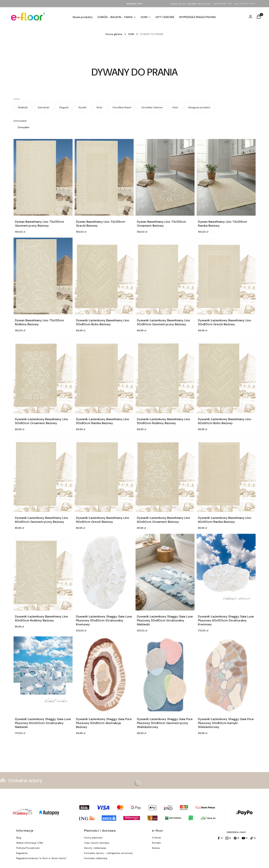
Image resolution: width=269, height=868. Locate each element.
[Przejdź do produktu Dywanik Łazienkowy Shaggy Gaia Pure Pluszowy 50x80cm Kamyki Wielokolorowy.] (226, 675)
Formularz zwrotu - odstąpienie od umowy (108, 853)
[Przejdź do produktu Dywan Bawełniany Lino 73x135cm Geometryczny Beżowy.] (43, 177)
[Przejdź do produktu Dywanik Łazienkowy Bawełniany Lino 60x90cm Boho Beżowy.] (226, 375)
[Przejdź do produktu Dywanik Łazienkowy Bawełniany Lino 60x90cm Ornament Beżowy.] (165, 473)
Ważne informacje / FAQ (30, 843)
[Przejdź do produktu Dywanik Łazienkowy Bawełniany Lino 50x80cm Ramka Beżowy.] (104, 375)
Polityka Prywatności (28, 848)
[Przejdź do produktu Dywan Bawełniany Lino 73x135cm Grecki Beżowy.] (104, 177)
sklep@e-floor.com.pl (198, 4)
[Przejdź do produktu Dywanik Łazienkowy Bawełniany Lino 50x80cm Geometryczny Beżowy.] (165, 276)
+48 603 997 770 (222, 4)
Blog (19, 838)
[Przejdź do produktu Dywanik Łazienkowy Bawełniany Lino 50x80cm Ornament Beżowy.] (43, 375)
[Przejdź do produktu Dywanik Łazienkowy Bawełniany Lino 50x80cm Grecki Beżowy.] (226, 276)
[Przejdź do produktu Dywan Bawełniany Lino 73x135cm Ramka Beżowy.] (226, 177)
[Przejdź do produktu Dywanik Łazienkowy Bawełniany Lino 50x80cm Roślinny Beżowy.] (165, 375)
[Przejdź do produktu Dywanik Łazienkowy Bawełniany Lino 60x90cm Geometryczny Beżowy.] (43, 473)
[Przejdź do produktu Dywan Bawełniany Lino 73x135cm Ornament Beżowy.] (165, 177)
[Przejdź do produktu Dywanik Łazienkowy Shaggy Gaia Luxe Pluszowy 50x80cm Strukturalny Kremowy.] (104, 572)
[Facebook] (220, 838)
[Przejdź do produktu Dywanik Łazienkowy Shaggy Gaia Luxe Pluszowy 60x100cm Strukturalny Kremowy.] (226, 572)
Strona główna (114, 34)
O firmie (156, 838)
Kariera (156, 848)
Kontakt (156, 843)
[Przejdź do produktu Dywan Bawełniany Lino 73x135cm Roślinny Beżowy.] (43, 276)
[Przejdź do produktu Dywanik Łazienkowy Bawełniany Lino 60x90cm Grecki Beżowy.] (104, 473)
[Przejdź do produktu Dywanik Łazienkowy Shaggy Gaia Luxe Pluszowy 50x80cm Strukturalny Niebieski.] (165, 572)
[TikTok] (253, 838)
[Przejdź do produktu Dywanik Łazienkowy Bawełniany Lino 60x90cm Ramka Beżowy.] (226, 473)
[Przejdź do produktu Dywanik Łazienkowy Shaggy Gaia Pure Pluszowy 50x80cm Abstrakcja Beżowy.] (104, 675)
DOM (131, 34)
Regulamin (22, 853)
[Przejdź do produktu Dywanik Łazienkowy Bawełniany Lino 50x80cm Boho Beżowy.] (104, 276)
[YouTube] (244, 838)
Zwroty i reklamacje (95, 848)
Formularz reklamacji (96, 858)
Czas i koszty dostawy (97, 843)
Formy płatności (93, 838)
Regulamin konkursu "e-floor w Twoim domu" (42, 858)
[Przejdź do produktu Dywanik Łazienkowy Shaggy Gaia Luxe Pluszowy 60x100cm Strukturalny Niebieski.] (43, 675)
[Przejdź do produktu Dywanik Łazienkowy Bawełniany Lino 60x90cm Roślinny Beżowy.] (43, 572)
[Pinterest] (236, 838)
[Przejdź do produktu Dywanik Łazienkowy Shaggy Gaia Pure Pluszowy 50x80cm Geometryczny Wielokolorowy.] (165, 675)
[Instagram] (228, 838)
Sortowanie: (20, 121)
